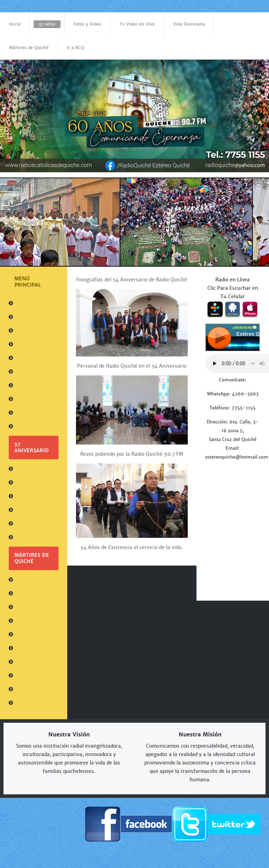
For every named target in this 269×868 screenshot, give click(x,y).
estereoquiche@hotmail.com (237, 457)
